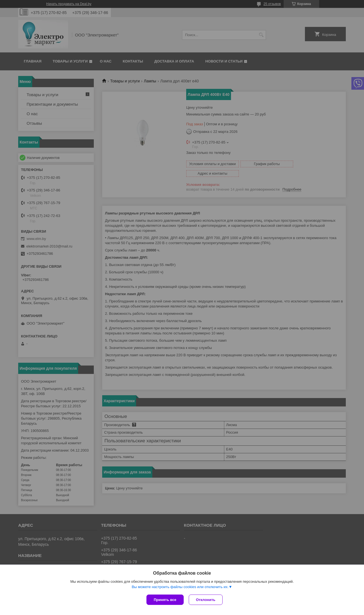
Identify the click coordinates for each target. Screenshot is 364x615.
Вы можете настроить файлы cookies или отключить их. (180, 587)
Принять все (165, 600)
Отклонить (206, 600)
